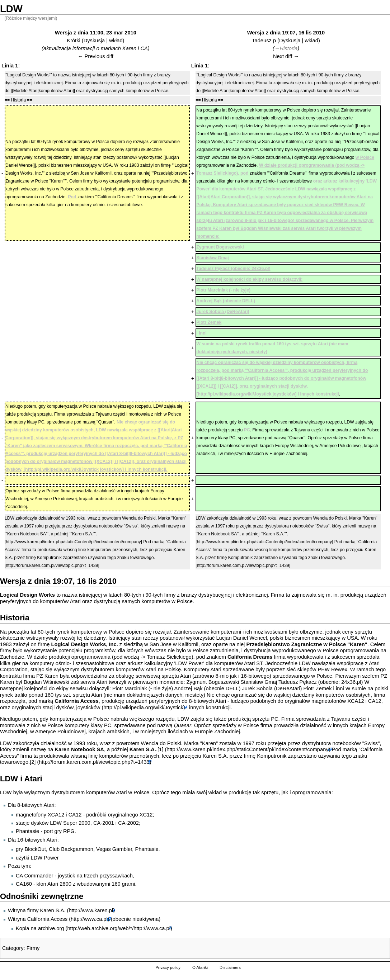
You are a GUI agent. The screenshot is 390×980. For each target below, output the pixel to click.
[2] (33, 762)
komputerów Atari (60, 601)
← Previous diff (96, 56)
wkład (116, 41)
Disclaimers (230, 967)
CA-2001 (104, 823)
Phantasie (27, 831)
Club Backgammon (71, 849)
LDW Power (45, 858)
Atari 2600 (59, 884)
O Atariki (200, 967)
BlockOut (35, 849)
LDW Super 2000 (70, 823)
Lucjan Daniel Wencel (241, 638)
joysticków (88, 707)
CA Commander (34, 876)
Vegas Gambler (114, 849)
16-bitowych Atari (37, 840)
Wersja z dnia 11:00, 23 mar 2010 (96, 33)
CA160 (24, 884)
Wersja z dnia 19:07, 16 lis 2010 (286, 33)
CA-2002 (128, 823)
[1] (160, 749)
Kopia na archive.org (40, 928)
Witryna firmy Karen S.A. (37, 910)
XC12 (146, 815)
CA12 (375, 701)
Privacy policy (168, 967)
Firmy (33, 948)
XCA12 (356, 701)
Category (13, 948)
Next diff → (286, 56)
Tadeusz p (264, 41)
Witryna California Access (38, 919)
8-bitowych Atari (208, 701)
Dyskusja (94, 41)
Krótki (73, 41)
